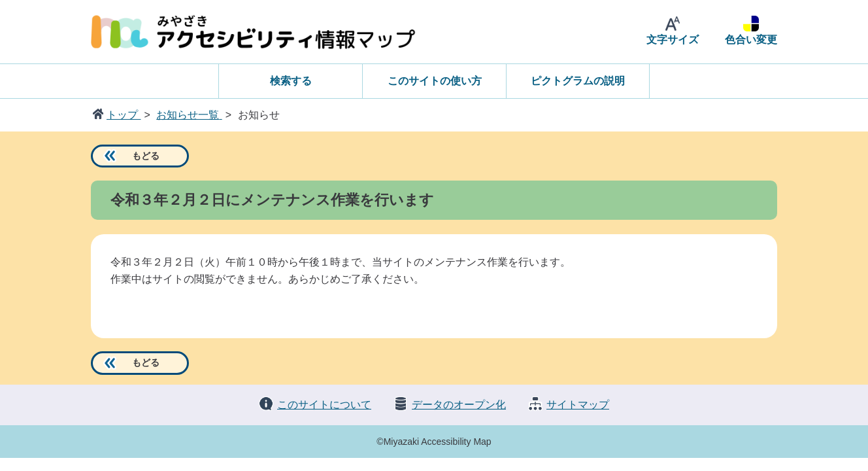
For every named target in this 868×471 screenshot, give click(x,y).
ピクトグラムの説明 (578, 81)
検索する (291, 81)
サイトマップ (578, 405)
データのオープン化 (459, 405)
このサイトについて (324, 405)
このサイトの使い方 (435, 81)
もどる (146, 156)
